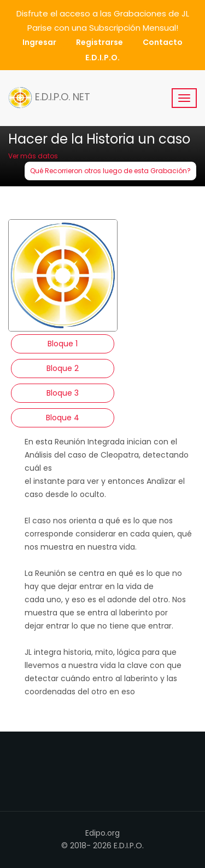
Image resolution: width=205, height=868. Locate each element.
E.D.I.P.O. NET (49, 98)
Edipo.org (102, 833)
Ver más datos (33, 156)
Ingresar (39, 42)
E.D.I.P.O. (102, 58)
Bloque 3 (63, 393)
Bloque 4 (63, 418)
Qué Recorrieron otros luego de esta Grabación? (110, 171)
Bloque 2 (63, 368)
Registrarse (99, 42)
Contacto (163, 42)
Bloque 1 (63, 344)
